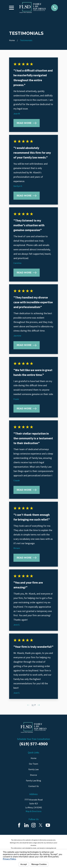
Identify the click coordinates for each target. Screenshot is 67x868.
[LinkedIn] (26, 825)
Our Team (33, 764)
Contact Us (34, 786)
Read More (27, 123)
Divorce (33, 775)
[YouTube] (48, 825)
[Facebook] (19, 825)
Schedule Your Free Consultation (33, 739)
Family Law (33, 769)
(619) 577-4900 (34, 744)
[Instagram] (34, 825)
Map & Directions (34, 811)
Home (34, 758)
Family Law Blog (33, 781)
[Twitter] (41, 825)
